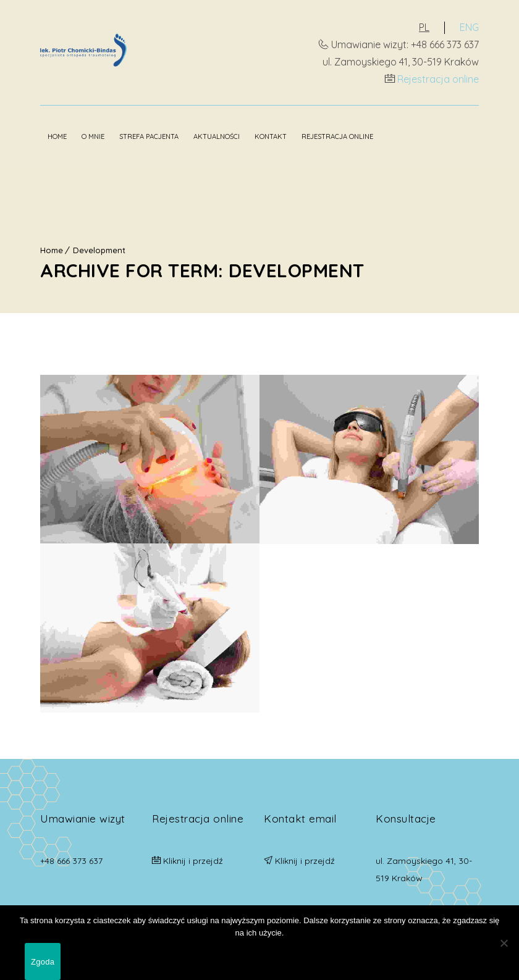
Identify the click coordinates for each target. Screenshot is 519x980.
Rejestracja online (438, 79)
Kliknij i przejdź (193, 861)
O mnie (93, 136)
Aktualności (217, 136)
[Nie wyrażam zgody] (504, 943)
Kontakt (271, 136)
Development (99, 250)
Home (57, 136)
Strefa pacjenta (149, 136)
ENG (469, 27)
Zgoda (43, 962)
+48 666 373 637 (71, 861)
